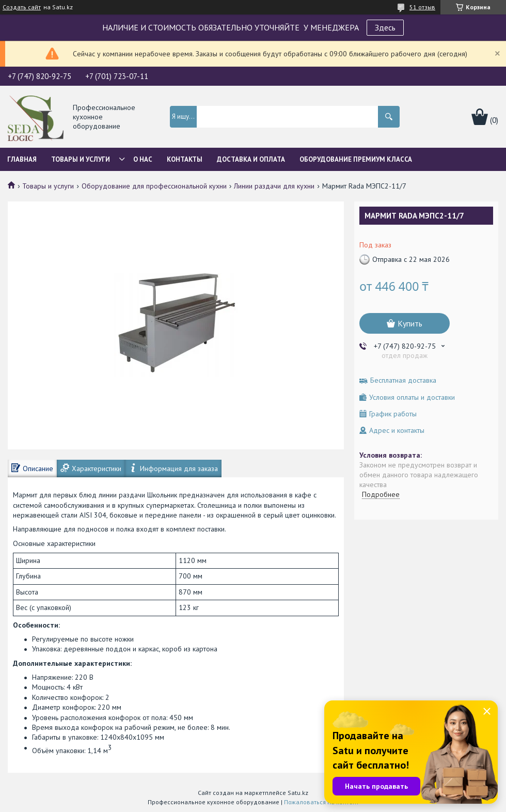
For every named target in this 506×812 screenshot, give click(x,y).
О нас (143, 159)
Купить (410, 323)
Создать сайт (22, 7)
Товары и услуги (81, 159)
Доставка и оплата (251, 159)
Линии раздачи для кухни (274, 186)
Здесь (385, 27)
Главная (22, 159)
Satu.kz (298, 793)
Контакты (185, 159)
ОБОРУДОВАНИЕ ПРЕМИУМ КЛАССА (356, 159)
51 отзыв (422, 7)
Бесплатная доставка (403, 380)
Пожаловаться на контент (321, 802)
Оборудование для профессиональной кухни (154, 186)
